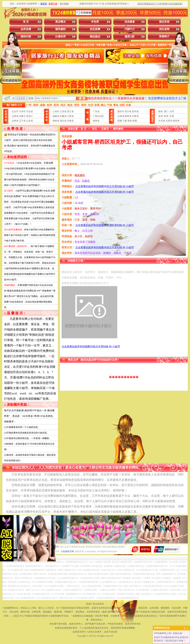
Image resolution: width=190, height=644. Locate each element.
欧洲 (166, 116)
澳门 (166, 111)
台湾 (172, 111)
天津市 (22, 111)
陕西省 (128, 116)
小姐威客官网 (67, 551)
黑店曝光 (60, 22)
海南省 (96, 121)
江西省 (70, 116)
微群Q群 (130, 37)
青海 (130, 121)
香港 (160, 111)
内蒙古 (22, 116)
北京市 (15, 111)
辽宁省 (22, 121)
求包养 (95, 22)
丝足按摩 (95, 29)
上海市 (56, 111)
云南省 (121, 116)
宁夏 (125, 121)
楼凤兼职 (60, 29)
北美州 (169, 121)
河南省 (70, 121)
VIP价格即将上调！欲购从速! (168, 633)
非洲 (172, 116)
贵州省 (135, 111)
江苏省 (63, 111)
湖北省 (63, 121)
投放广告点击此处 (95, 604)
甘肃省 (135, 116)
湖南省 (56, 121)
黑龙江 (30, 116)
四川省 (128, 111)
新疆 (135, 121)
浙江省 (70, 111)
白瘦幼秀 (60, 37)
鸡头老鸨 (164, 29)
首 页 (26, 22)
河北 (94, 129)
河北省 (30, 111)
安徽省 (63, 116)
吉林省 (15, 121)
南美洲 (176, 121)
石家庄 (105, 129)
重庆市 (121, 111)
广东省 (96, 111)
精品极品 (95, 37)
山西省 (15, 116)
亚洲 (160, 116)
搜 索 (82, 98)
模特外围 (26, 37)
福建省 (56, 116)
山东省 (30, 121)
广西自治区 (98, 116)
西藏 (120, 121)
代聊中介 (130, 29)
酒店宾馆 (164, 22)
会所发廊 (26, 29)
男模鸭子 (164, 37)
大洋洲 (162, 121)
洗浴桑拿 (130, 22)
